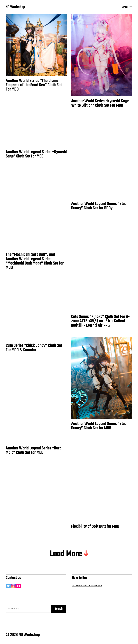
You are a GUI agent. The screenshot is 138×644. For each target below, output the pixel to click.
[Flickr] (19, 586)
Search (59, 609)
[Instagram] (13, 586)
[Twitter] (8, 586)
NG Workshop (15, 7)
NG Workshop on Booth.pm (87, 586)
